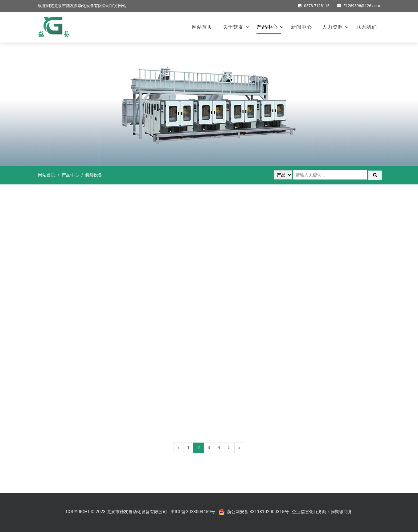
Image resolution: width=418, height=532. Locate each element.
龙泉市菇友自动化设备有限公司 (82, 6)
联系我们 (367, 27)
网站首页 (202, 27)
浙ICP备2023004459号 (193, 512)
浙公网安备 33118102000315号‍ (258, 512)
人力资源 (332, 27)
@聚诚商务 (341, 512)
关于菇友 (233, 27)
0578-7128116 (314, 6)
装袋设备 (94, 175)
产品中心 (267, 27)
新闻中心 (301, 27)
